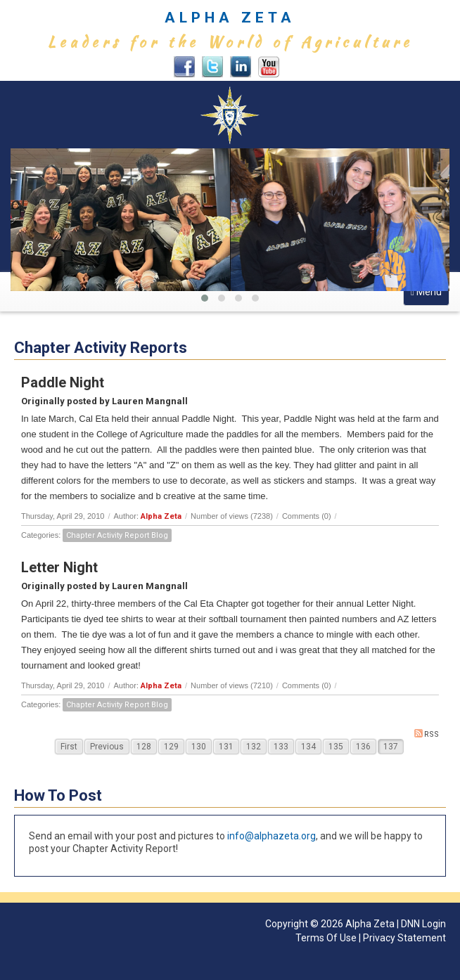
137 (391, 747)
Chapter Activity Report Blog (117, 535)
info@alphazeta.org (271, 836)
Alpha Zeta (161, 516)
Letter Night (59, 567)
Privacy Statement (404, 938)
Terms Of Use (326, 938)
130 (199, 747)
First (69, 747)
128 (144, 747)
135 (336, 747)
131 (226, 747)
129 (171, 747)
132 (254, 747)
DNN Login (423, 924)
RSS (427, 734)
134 (308, 747)
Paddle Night (63, 382)
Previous (107, 747)
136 (363, 747)
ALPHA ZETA (230, 18)
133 (281, 747)
